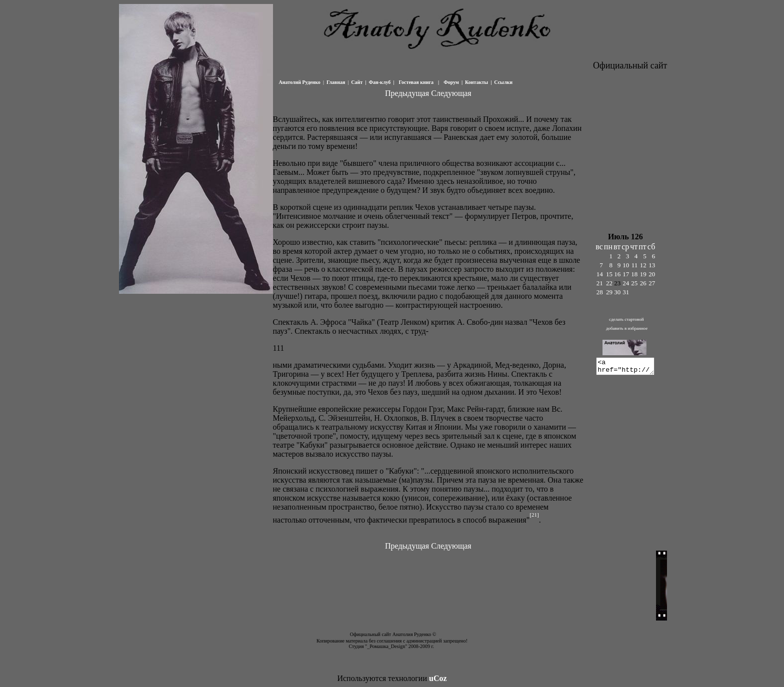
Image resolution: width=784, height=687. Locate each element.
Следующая (451, 93)
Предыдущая (407, 93)
